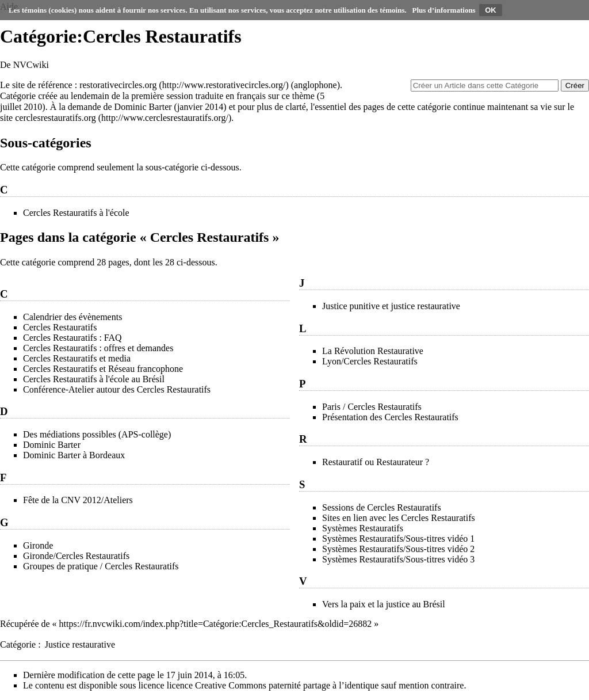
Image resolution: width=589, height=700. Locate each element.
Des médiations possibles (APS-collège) (97, 434)
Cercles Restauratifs (60, 327)
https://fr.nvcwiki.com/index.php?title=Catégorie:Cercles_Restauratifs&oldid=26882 (216, 624)
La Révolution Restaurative (373, 351)
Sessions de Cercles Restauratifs (382, 507)
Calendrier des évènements (72, 317)
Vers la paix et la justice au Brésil (384, 604)
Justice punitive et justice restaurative (391, 306)
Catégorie (18, 644)
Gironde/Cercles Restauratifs (76, 556)
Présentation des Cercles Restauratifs (390, 417)
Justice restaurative (80, 644)
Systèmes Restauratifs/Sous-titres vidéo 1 (398, 539)
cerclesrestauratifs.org (56, 118)
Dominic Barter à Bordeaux (74, 455)
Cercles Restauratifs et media (77, 358)
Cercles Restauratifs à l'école (76, 213)
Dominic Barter (143, 107)
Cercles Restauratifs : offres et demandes (98, 348)
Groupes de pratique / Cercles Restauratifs (101, 566)
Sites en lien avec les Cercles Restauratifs (399, 518)
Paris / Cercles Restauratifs (372, 407)
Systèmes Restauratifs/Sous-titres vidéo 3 (398, 559)
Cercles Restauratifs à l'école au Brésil (94, 379)
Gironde (38, 545)
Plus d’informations (444, 10)
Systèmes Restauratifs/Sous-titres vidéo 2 (398, 549)
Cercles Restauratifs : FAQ (72, 338)
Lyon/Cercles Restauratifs (370, 361)
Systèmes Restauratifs (363, 528)
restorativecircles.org (118, 85)
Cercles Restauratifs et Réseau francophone (103, 369)
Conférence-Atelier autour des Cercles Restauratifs (117, 389)
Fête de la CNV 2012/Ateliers (78, 500)
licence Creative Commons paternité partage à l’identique (273, 685)
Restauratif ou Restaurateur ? (376, 462)
